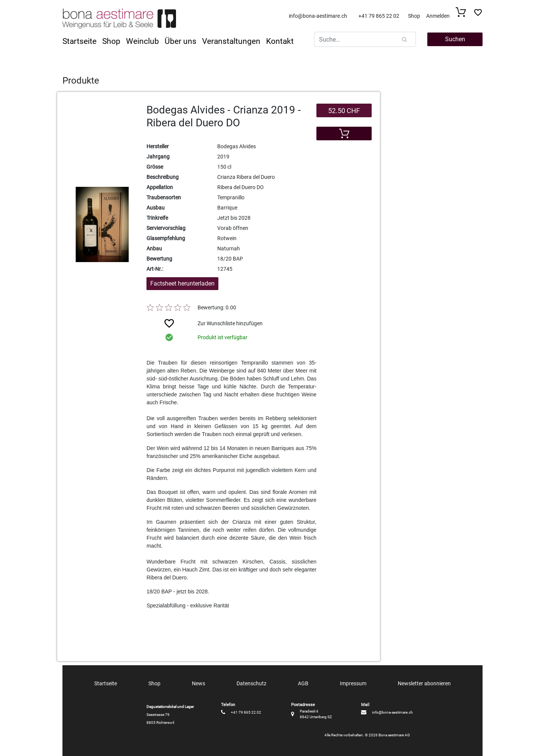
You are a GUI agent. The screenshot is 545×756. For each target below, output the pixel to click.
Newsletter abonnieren (424, 683)
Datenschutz (251, 683)
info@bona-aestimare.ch (318, 16)
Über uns (181, 41)
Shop (414, 16)
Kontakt (280, 41)
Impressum (353, 683)
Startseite (79, 41)
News (199, 683)
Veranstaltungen (231, 41)
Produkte (81, 81)
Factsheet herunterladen (182, 283)
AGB (303, 683)
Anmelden (438, 16)
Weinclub (142, 41)
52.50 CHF (344, 111)
